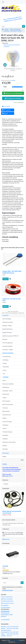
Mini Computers (6, 401)
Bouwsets (5, 339)
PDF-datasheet (6, 110)
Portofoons (5, 408)
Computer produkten (7, 346)
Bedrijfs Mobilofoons (8, 329)
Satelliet (4, 418)
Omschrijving (6, 106)
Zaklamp (5, 446)
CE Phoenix (6, 642)
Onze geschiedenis (6, 608)
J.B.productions (19, 642)
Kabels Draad (6, 394)
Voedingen (5, 439)
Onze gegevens (5, 605)
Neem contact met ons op (7, 603)
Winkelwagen (6, 453)
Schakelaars (5, 425)
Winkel (7, 29)
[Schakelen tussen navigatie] (3, 2)
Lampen (4, 398)
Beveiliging (5, 360)
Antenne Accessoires (8, 322)
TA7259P (5, 566)
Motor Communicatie (8, 405)
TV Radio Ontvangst (7, 432)
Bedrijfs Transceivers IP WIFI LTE (10, 336)
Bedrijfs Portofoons (7, 333)
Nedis (14, 80)
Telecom (5, 429)
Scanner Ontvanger (7, 422)
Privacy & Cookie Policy (7, 597)
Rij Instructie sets (7, 415)
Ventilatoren (5, 435)
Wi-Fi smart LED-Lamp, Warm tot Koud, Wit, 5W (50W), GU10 (13, 524)
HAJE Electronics (14, 640)
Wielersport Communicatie (9, 442)
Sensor (4, 370)
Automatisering (6, 357)
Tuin (4, 374)
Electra (4, 381)
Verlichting (6, 31)
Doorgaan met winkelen (13, 98)
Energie (5, 363)
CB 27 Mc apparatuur (8, 343)
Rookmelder (6, 367)
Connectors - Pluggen (8, 350)
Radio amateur (6, 411)
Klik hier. (11, 476)
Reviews (5, 113)
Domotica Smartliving (15, 29)
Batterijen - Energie (7, 326)
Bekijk (6, 279)
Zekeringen (5, 449)
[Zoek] (12, 26)
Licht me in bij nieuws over (13, 534)
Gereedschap (6, 387)
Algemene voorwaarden (7, 599)
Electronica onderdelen (8, 384)
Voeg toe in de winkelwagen (13, 93)
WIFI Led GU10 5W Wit (16, 31)
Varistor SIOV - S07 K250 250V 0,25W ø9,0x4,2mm (12, 272)
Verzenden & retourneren (7, 601)
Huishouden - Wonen (8, 391)
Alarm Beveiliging (7, 319)
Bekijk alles (6, 539)
